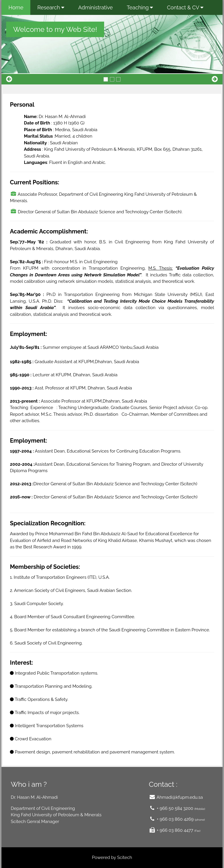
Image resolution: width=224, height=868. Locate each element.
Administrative (96, 7)
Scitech (124, 857)
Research (51, 7)
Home (16, 7)
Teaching (140, 7)
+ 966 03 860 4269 (174, 819)
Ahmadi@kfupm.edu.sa (179, 797)
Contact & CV (185, 7)
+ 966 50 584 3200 (175, 808)
